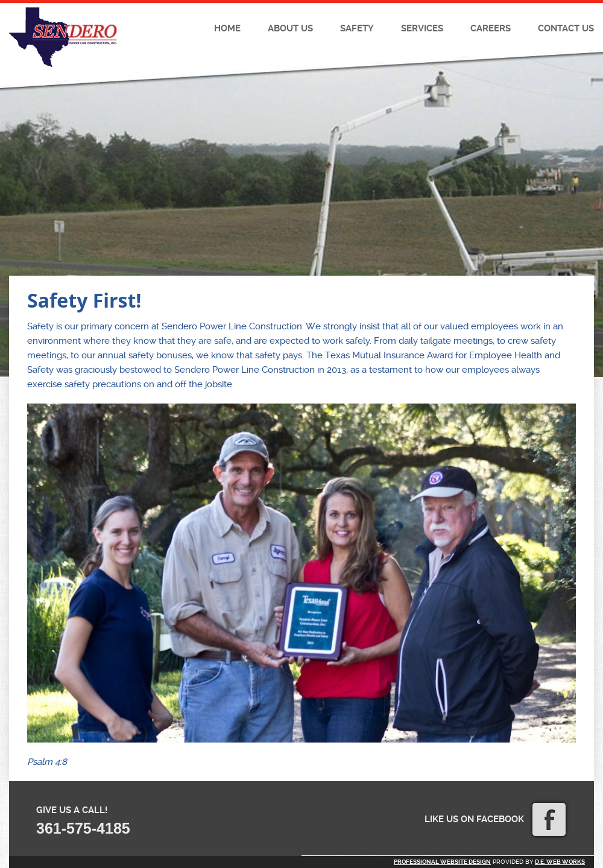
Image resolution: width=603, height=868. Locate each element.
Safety (357, 28)
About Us (290, 28)
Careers (491, 28)
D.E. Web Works (560, 862)
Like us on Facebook (495, 819)
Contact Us (566, 28)
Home (227, 28)
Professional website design (442, 862)
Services (422, 28)
